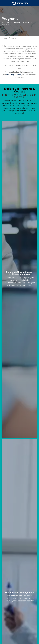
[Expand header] (36, 3)
